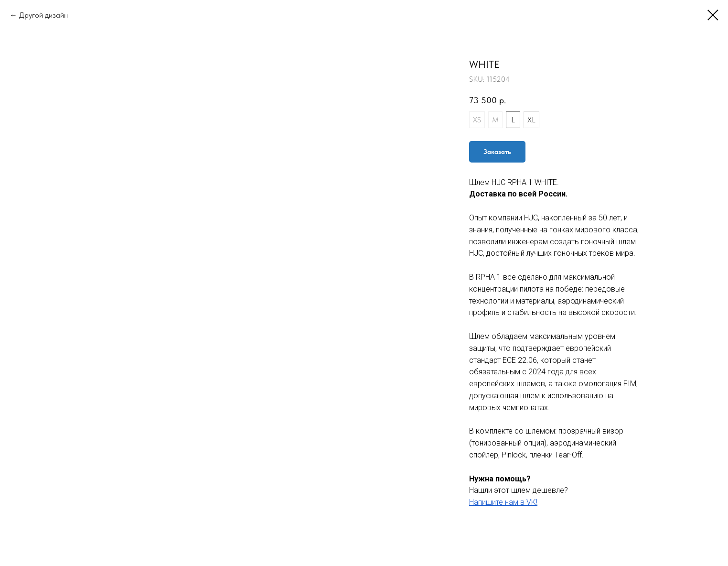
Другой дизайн (43, 15)
